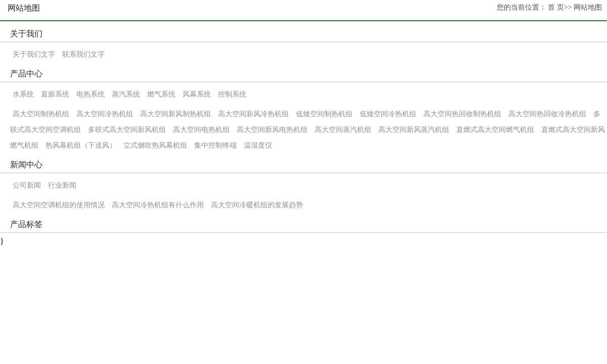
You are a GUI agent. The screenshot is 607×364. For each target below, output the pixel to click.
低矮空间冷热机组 (388, 114)
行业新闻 (62, 185)
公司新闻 (27, 185)
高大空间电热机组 (201, 130)
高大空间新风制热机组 (176, 114)
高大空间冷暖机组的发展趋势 (257, 205)
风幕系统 (197, 94)
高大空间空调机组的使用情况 (59, 205)
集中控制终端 (215, 145)
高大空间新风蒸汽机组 (414, 130)
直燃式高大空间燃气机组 (495, 130)
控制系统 (232, 94)
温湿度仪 (258, 145)
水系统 (23, 94)
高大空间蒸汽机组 (343, 130)
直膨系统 (55, 94)
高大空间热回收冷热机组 (547, 114)
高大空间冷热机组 (105, 114)
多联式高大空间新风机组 (128, 130)
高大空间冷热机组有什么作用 (158, 205)
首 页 (556, 7)
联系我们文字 (83, 54)
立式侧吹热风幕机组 (155, 145)
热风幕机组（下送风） (81, 145)
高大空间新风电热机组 (272, 130)
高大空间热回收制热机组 (462, 114)
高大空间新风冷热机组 (253, 114)
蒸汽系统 (126, 94)
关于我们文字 (34, 54)
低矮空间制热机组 (324, 114)
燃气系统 (161, 94)
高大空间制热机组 (41, 114)
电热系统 (91, 94)
